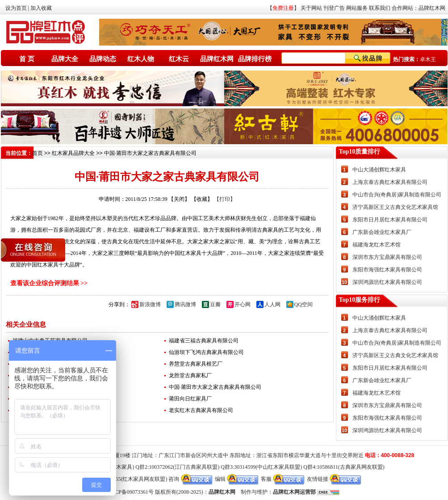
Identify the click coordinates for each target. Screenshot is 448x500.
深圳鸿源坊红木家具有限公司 (387, 282)
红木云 (179, 59)
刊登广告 (334, 8)
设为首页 (16, 8)
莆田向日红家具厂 (190, 399)
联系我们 (380, 8)
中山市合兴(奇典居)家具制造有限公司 (397, 195)
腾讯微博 (185, 304)
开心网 (243, 304)
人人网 (272, 304)
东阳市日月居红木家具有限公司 (390, 220)
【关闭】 (179, 199)
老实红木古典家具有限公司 (201, 410)
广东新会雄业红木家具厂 (382, 232)
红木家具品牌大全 (73, 153)
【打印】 (225, 199)
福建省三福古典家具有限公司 (204, 341)
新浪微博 (150, 304)
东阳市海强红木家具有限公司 (387, 270)
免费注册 (283, 8)
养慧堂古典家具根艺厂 (196, 364)
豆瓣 (215, 304)
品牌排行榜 (255, 59)
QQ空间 (304, 304)
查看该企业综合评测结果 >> (49, 283)
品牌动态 (103, 59)
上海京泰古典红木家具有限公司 (390, 182)
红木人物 (141, 59)
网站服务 (357, 8)
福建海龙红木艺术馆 (377, 245)
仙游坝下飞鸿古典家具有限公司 (206, 352)
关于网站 (311, 8)
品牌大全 (65, 59)
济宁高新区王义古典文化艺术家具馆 (395, 207)
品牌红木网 (432, 8)
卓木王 (428, 59)
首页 (38, 153)
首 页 (27, 59)
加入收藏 (41, 8)
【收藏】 (202, 199)
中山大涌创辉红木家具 (379, 170)
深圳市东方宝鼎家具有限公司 (387, 257)
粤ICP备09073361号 (131, 492)
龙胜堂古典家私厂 (190, 375)
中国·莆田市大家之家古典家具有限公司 (215, 387)
